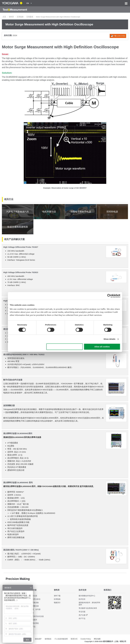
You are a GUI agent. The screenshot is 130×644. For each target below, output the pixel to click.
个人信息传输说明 (61, 639)
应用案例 (30, 17)
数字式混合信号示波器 (13, 380)
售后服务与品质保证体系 (88, 608)
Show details (109, 339)
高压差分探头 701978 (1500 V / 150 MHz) (21, 550)
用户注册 (82, 615)
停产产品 (82, 619)
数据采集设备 (34, 603)
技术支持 (83, 590)
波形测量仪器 (9, 405)
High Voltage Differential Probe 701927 (21, 247)
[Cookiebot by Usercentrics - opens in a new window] (109, 296)
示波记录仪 (14, 412)
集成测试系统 (34, 623)
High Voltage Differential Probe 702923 (21, 272)
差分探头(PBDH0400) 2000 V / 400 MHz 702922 (24, 354)
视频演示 (57, 603)
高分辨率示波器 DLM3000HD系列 (18, 433)
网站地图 (97, 639)
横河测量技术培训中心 (87, 596)
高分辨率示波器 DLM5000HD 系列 (18, 482)
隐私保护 (38, 639)
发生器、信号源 (35, 609)
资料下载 (57, 596)
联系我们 (108, 590)
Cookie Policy (86, 639)
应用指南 (20, 17)
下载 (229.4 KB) (118, 36)
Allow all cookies (102, 347)
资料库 (11, 17)
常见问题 (82, 612)
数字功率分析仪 (35, 599)
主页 (4, 17)
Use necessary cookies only (65, 347)
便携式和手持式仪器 (36, 616)
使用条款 (48, 639)
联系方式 (74, 639)
